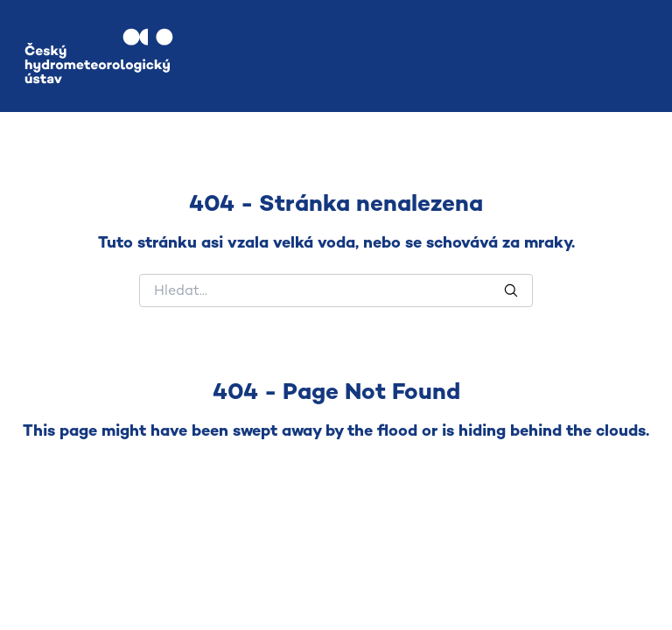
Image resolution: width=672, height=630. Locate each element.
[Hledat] (336, 291)
